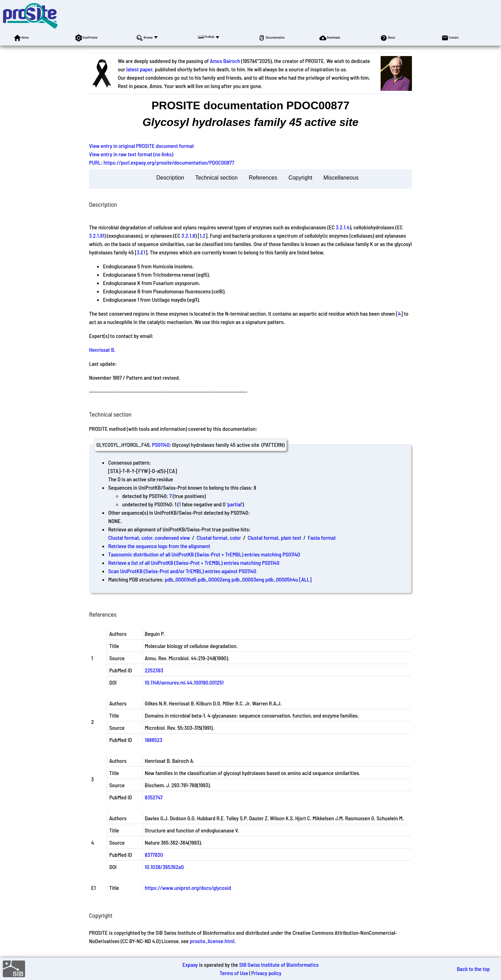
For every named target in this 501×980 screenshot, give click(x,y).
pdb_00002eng (214, 579)
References (263, 178)
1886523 (153, 740)
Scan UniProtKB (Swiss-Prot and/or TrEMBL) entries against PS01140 (182, 571)
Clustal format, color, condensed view (149, 538)
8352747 (154, 797)
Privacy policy (266, 973)
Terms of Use (234, 973)
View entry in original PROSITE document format (141, 146)
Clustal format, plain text (275, 538)
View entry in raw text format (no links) (131, 154)
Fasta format (322, 538)
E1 (143, 252)
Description (170, 178)
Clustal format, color (219, 538)
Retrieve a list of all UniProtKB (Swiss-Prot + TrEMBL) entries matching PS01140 (194, 563)
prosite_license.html (212, 941)
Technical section (216, 178)
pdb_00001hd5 (181, 579)
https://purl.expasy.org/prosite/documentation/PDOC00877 (169, 162)
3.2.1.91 (97, 235)
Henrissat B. (102, 350)
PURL (95, 162)
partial (234, 504)
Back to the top (473, 969)
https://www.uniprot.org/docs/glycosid (188, 888)
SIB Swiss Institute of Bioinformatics (279, 965)
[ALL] (305, 579)
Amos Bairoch (225, 61)
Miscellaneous (341, 178)
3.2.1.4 (343, 227)
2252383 (154, 670)
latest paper (139, 69)
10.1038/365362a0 (164, 867)
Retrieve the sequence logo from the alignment (159, 546)
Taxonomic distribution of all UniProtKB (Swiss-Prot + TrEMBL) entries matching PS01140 (204, 554)
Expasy (190, 965)
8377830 (154, 855)
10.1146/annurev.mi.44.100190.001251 (184, 682)
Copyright (300, 178)
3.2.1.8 (188, 235)
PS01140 (161, 445)
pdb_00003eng (248, 579)
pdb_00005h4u (281, 579)
